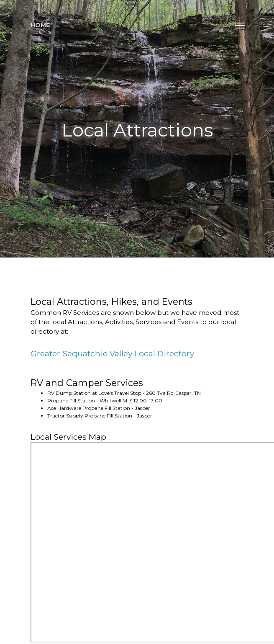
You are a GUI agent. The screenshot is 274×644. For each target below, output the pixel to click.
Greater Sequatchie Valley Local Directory (112, 353)
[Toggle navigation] (240, 26)
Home (40, 25)
